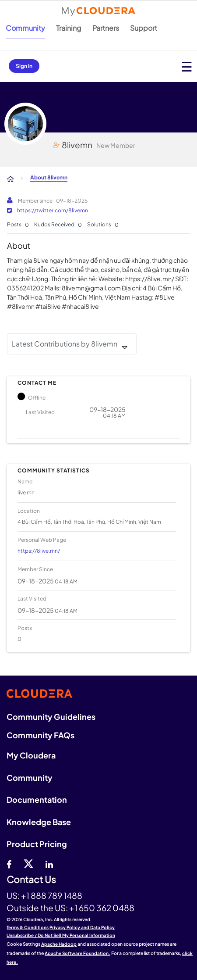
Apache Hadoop (59, 944)
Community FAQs (40, 735)
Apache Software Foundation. (77, 953)
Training (69, 28)
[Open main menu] (187, 66)
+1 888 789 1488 (52, 895)
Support (144, 28)
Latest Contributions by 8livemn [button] (65, 344)
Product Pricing (37, 844)
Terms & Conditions (28, 927)
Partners (106, 28)
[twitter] (28, 863)
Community (25, 28)
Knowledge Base (39, 822)
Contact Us (31, 880)
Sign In (24, 66)
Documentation (37, 799)
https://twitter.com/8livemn (53, 210)
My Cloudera (31, 755)
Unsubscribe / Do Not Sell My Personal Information (61, 935)
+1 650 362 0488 (102, 908)
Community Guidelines (51, 717)
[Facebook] (9, 863)
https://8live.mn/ (39, 551)
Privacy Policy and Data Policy (82, 927)
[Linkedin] (49, 863)
